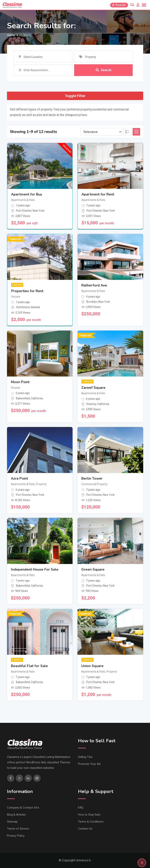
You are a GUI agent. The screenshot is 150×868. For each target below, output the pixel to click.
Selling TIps (85, 757)
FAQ (81, 808)
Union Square (92, 666)
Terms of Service (18, 829)
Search (104, 70)
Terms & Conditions (91, 822)
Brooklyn (92, 302)
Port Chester (24, 211)
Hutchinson (23, 307)
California (37, 398)
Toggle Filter (75, 96)
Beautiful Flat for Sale (29, 666)
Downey (91, 404)
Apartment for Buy (27, 194)
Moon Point (20, 382)
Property (41, 484)
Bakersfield (23, 398)
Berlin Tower (92, 478)
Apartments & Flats (23, 200)
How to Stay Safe (89, 815)
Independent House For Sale (35, 569)
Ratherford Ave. (94, 285)
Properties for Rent (27, 291)
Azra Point (19, 478)
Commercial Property (94, 484)
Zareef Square (93, 388)
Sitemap (12, 822)
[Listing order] (101, 132)
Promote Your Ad (89, 764)
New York (39, 211)
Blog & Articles (16, 815)
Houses (16, 297)
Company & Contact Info (23, 808)
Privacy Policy (16, 836)
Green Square (93, 569)
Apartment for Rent (98, 194)
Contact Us (85, 829)
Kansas (36, 307)
